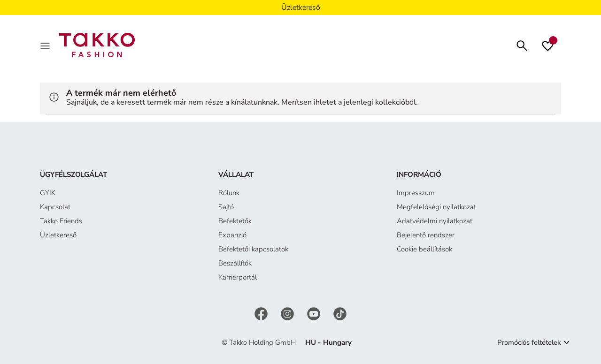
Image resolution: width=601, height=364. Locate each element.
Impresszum (416, 193)
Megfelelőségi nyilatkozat (436, 207)
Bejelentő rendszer (426, 235)
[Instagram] (288, 313)
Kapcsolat (55, 207)
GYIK (48, 193)
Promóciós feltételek (529, 342)
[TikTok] (340, 313)
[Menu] (46, 45)
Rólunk (229, 193)
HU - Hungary (328, 342)
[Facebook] (262, 313)
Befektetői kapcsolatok (253, 249)
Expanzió (232, 235)
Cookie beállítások (424, 249)
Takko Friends (61, 221)
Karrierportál (238, 277)
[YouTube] (315, 313)
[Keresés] (522, 45)
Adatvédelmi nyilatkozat (435, 221)
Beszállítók (235, 263)
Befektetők (235, 221)
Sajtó (226, 207)
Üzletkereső (58, 235)
